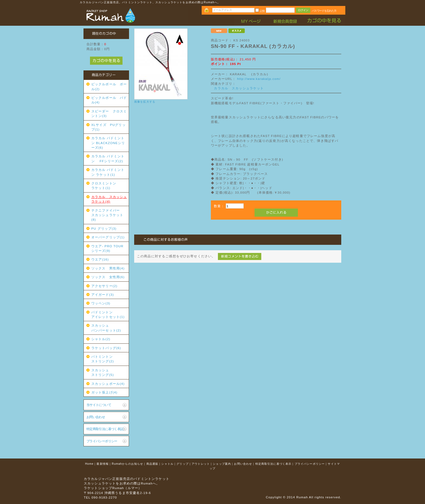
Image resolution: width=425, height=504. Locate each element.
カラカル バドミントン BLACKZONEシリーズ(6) (108, 143)
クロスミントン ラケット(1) (109, 186)
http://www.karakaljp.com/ (259, 79)
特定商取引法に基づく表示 (273, 464)
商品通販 (152, 464)
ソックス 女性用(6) (108, 277)
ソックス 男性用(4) (108, 268)
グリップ (183, 464)
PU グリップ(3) (104, 228)
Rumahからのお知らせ (127, 464)
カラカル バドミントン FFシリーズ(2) (108, 158)
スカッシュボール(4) (108, 384)
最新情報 (103, 464)
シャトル (167, 464)
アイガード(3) (103, 295)
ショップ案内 (222, 464)
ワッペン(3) (101, 303)
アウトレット (201, 464)
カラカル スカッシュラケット (239, 88)
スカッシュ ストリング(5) (109, 372)
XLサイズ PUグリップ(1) (109, 127)
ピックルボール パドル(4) (109, 100)
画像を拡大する (145, 102)
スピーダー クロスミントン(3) (109, 113)
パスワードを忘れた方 (324, 11)
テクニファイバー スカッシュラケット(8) (109, 215)
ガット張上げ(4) (104, 392)
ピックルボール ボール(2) (109, 86)
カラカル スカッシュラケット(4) (109, 199)
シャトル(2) (101, 339)
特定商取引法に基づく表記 (105, 429)
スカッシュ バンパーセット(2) (109, 328)
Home (89, 464)
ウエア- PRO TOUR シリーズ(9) (109, 248)
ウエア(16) (100, 259)
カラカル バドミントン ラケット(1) (108, 172)
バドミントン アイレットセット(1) (109, 314)
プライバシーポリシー (102, 441)
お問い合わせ (96, 417)
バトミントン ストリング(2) (109, 359)
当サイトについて (99, 405)
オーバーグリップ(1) (108, 237)
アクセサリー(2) (104, 286)
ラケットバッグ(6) (106, 348)
